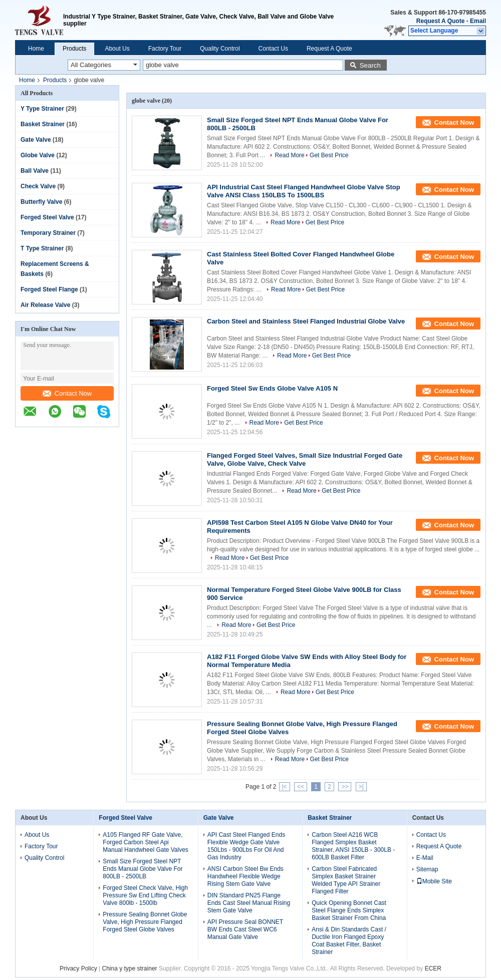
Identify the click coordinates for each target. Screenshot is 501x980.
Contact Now (67, 393)
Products (74, 49)
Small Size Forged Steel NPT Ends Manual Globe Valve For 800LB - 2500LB (143, 869)
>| (361, 787)
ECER (433, 968)
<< (301, 787)
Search (370, 65)
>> (345, 787)
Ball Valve (35, 171)
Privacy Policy (78, 968)
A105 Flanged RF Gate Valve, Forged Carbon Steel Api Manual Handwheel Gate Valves (146, 842)
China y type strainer (130, 968)
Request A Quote (440, 21)
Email (478, 21)
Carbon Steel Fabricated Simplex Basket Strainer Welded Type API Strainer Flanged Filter (346, 880)
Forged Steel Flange (49, 289)
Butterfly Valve (41, 202)
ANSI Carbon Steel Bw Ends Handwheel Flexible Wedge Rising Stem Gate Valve (245, 876)
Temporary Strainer (48, 233)
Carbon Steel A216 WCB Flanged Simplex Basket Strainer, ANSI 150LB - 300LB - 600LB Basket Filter (353, 846)
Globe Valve (38, 155)
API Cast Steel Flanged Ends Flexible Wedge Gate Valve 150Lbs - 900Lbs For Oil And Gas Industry (246, 846)
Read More (289, 155)
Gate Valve (36, 140)
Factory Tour (165, 49)
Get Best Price (329, 155)
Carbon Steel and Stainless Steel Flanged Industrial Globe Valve (306, 321)
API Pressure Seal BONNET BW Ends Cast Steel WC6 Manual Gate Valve (245, 929)
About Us (117, 49)
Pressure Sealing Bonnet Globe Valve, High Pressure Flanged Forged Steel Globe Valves (145, 922)
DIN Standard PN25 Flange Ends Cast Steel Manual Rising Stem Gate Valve (249, 903)
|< (285, 787)
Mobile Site (434, 881)
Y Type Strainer (42, 109)
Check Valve (38, 186)
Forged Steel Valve (47, 217)
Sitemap (427, 869)
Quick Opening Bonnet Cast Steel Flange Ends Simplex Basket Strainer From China (349, 910)
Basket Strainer (43, 124)
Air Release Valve (45, 305)
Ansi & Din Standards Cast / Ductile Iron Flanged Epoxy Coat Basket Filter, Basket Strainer (349, 941)
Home (36, 49)
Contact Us (273, 49)
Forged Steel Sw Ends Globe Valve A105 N (272, 388)
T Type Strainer (42, 248)
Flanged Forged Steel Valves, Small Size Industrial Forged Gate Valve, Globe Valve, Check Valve (305, 459)
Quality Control (220, 49)
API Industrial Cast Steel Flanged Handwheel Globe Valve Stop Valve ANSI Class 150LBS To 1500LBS (304, 191)
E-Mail (425, 858)
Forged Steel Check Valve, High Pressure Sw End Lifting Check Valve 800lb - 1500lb (145, 895)
